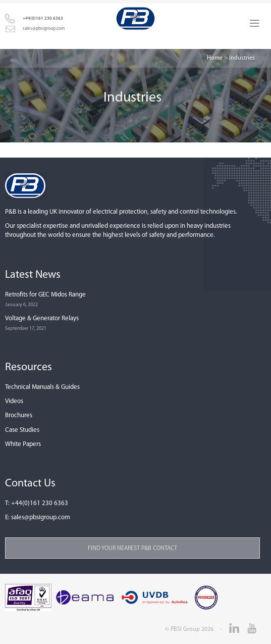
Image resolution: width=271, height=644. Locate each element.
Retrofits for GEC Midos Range (45, 295)
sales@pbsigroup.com (44, 29)
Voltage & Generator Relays (42, 318)
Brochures (19, 415)
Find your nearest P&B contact (132, 549)
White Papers (23, 444)
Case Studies (22, 430)
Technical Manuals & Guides (42, 387)
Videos (14, 401)
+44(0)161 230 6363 (43, 18)
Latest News (33, 275)
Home (215, 58)
